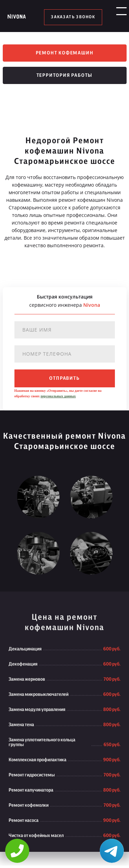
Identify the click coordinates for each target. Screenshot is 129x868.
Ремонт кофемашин (65, 54)
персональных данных (58, 399)
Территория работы (65, 78)
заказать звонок (73, 17)
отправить (64, 381)
